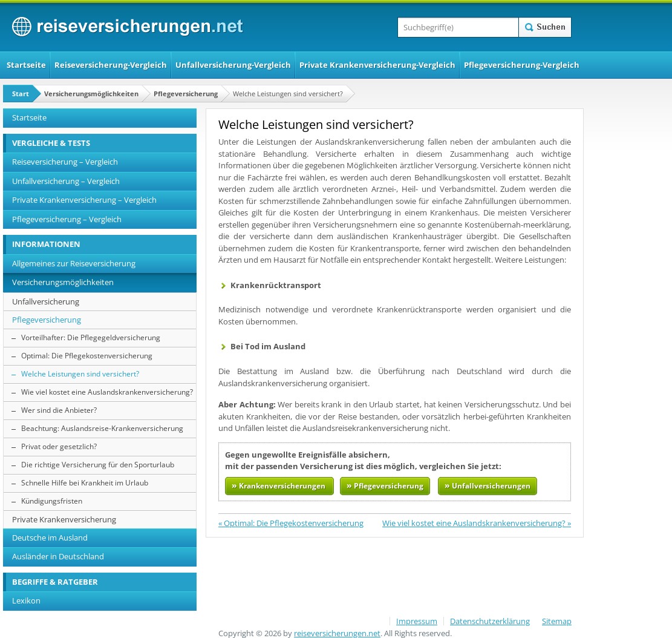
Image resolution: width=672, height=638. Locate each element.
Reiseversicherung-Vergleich (111, 65)
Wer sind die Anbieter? (59, 410)
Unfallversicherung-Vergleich (233, 65)
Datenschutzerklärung (490, 621)
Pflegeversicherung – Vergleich (67, 219)
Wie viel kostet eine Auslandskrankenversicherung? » (477, 523)
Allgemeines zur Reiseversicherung (74, 263)
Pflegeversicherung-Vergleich (522, 65)
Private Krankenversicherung (64, 519)
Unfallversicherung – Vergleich (66, 181)
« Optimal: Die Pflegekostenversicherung (291, 523)
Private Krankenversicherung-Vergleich (377, 65)
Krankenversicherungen (279, 485)
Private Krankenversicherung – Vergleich (84, 200)
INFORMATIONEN (46, 244)
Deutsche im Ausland (50, 538)
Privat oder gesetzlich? (59, 446)
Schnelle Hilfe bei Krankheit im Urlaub (85, 483)
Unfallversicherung (46, 301)
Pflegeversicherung (186, 94)
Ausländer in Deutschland (58, 556)
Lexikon (26, 600)
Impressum (417, 621)
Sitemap (557, 621)
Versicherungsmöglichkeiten (91, 94)
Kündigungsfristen (52, 501)
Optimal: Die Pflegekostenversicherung (87, 356)
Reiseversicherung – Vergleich (65, 162)
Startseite (26, 65)
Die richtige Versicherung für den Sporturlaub (98, 465)
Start (21, 94)
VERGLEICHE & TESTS (51, 143)
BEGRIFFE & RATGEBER (55, 582)
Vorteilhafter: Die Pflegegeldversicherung (91, 337)
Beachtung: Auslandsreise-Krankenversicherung (102, 428)
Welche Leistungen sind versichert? (80, 374)
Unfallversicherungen (488, 485)
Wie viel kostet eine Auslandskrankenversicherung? (107, 392)
